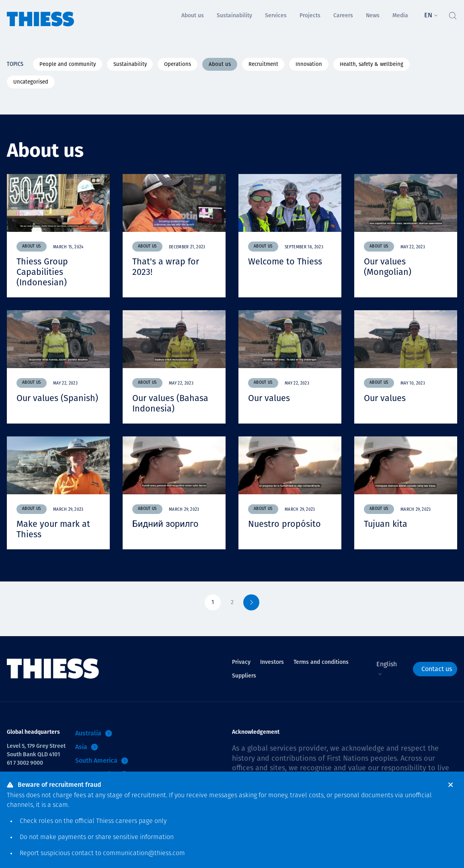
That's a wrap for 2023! (166, 266)
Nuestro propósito (285, 523)
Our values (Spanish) (58, 397)
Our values (269, 397)
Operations (178, 64)
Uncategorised (31, 82)
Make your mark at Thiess (54, 528)
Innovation (309, 64)
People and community (68, 64)
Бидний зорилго (166, 523)
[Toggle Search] (452, 14)
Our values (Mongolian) (388, 266)
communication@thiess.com (144, 854)
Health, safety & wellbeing (372, 64)
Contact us (437, 667)
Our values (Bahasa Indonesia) (171, 402)
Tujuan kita (386, 523)
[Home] (41, 13)
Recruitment (263, 64)
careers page (134, 821)
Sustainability (130, 64)
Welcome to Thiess (285, 261)
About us (220, 64)
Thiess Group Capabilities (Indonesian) (42, 272)
